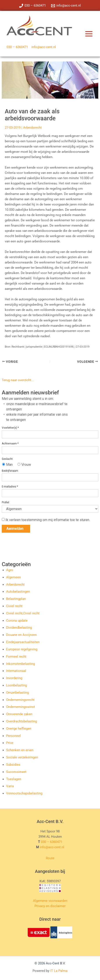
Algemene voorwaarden (50, 901)
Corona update (17, 621)
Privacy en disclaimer (50, 906)
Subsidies (13, 765)
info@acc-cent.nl (44, 47)
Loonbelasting (16, 685)
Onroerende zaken (19, 714)
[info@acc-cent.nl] (66, 6)
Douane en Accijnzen (21, 635)
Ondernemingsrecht (20, 700)
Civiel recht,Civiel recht (23, 613)
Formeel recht (16, 657)
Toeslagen (14, 779)
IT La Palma (59, 971)
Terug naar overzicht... (18, 380)
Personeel (13, 736)
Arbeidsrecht (32, 128)
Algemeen (13, 577)
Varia (10, 786)
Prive (10, 743)
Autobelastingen (18, 592)
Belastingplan (16, 599)
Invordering (14, 678)
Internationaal (16, 671)
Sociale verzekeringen (22, 757)
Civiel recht (14, 606)
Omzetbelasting (17, 693)
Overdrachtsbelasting (22, 721)
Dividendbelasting (19, 628)
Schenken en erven (20, 750)
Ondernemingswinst (21, 707)
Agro (10, 570)
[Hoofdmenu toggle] (89, 34)
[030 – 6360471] (33, 6)
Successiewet (16, 772)
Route (50, 858)
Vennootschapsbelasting (24, 793)
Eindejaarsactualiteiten (23, 642)
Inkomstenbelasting (21, 664)
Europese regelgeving (22, 649)
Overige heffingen (19, 729)
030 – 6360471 (17, 47)
